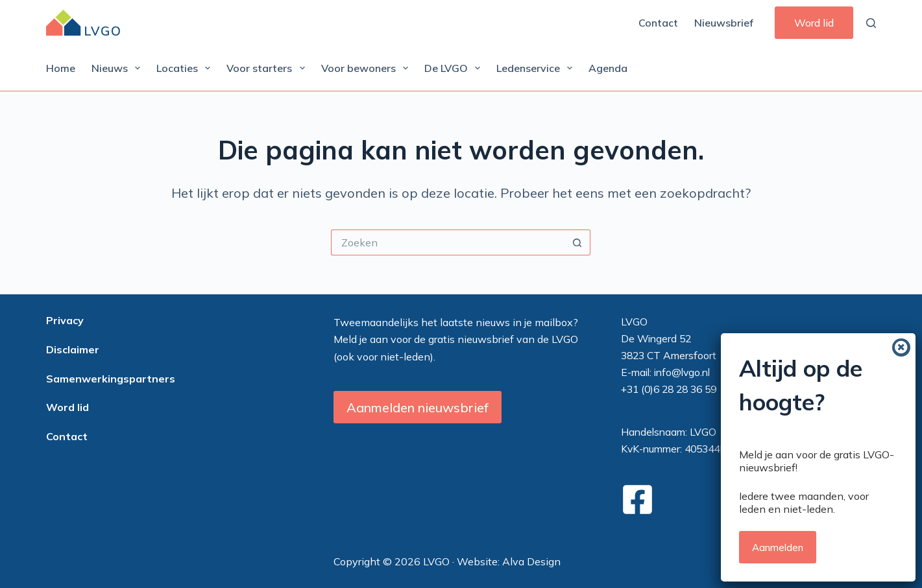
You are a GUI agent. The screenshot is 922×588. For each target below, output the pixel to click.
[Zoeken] (871, 23)
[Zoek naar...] (448, 242)
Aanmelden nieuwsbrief (418, 407)
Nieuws (118, 68)
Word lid (814, 23)
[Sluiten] (901, 226)
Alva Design (531, 561)
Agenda (608, 68)
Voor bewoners (367, 68)
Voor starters (268, 68)
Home (61, 68)
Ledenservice (537, 68)
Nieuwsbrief (724, 23)
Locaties (186, 68)
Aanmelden (778, 426)
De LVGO (455, 68)
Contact (658, 23)
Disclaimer (73, 349)
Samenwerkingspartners (111, 379)
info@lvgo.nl (682, 372)
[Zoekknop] (577, 242)
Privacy (65, 320)
